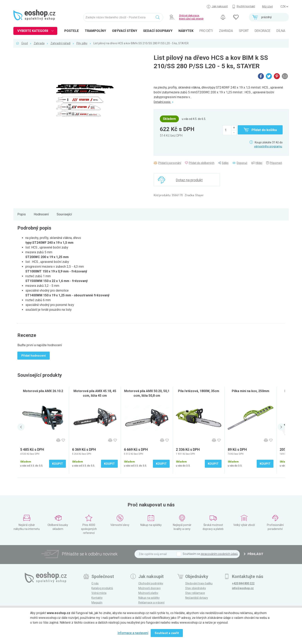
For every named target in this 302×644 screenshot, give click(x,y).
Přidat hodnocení (34, 356)
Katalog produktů (102, 588)
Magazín (97, 603)
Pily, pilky (82, 43)
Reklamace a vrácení (151, 603)
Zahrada (39, 43)
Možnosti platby (148, 593)
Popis (22, 214)
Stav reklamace (195, 593)
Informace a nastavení (133, 633)
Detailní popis (163, 102)
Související (64, 214)
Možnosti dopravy (150, 588)
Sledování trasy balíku (199, 583)
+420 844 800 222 (243, 583)
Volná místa (99, 593)
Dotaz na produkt (189, 180)
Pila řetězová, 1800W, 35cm (199, 391)
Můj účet (267, 7)
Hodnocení (41, 214)
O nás (95, 583)
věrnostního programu (268, 146)
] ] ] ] (284, 7)
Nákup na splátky (149, 598)
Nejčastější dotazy (197, 598)
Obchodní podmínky (151, 583)
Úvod (25, 43)
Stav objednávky (196, 588)
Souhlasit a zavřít (167, 633)
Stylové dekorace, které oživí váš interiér (191, 17)
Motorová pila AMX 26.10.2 (43, 391)
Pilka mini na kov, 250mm (251, 391)
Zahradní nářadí (60, 43)
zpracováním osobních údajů (219, 554)
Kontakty (97, 598)
